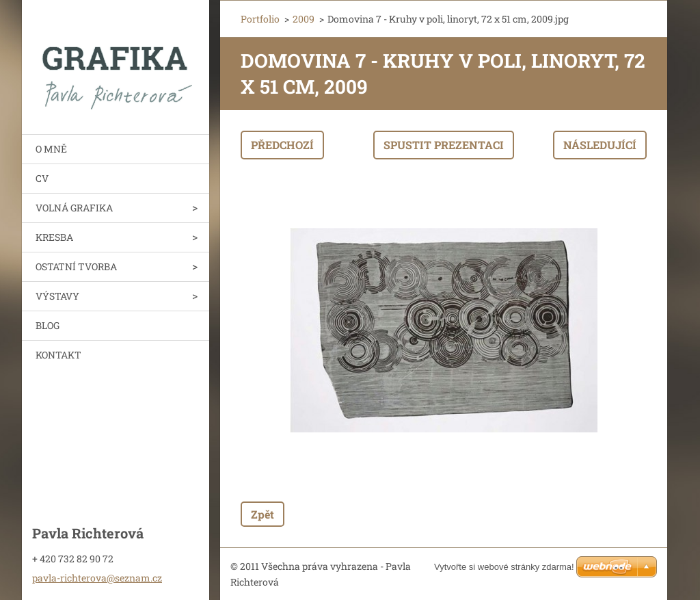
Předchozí (282, 145)
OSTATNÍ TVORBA (76, 266)
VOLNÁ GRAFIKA (74, 208)
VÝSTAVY (57, 296)
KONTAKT (58, 355)
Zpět (262, 514)
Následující (600, 145)
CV (42, 178)
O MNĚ (51, 149)
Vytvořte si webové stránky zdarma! (504, 567)
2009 (304, 19)
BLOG (48, 325)
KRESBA (54, 237)
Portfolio (260, 19)
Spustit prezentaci (444, 145)
